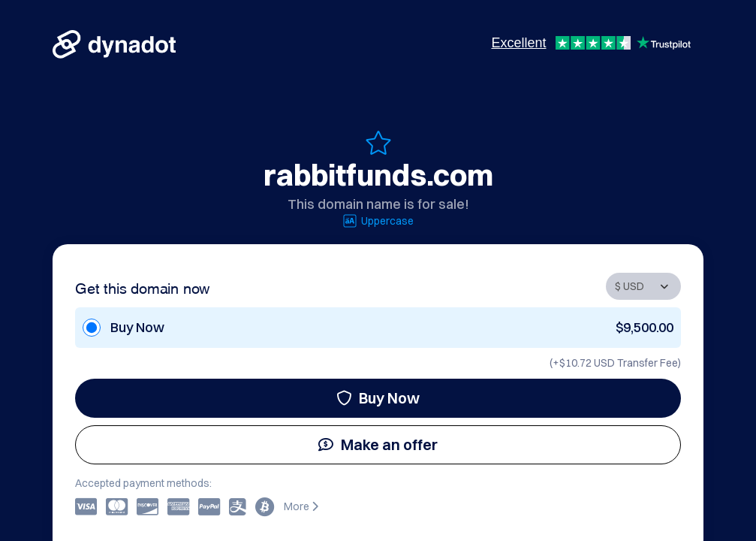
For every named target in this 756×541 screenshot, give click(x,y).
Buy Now (378, 398)
